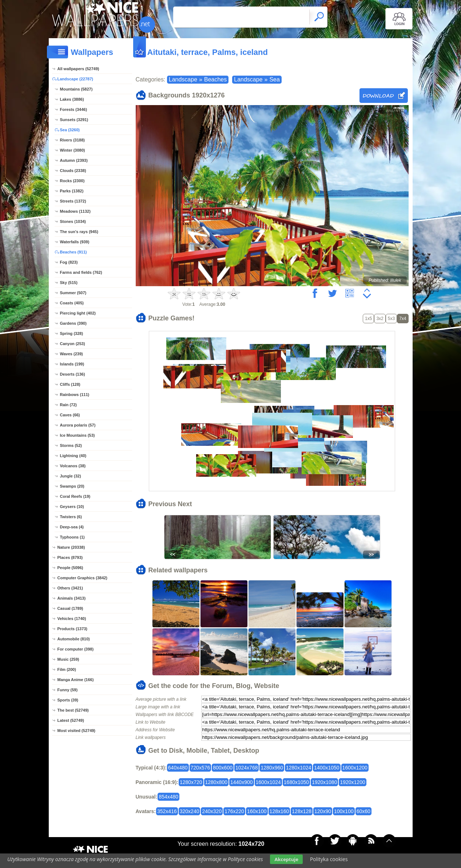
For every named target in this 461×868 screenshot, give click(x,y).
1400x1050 (327, 768)
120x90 (323, 811)
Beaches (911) (73, 252)
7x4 (403, 319)
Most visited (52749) (77, 731)
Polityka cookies (329, 859)
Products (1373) (73, 629)
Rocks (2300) (72, 181)
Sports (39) (68, 700)
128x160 (279, 811)
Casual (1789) (70, 608)
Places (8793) (70, 557)
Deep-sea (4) (72, 527)
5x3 (391, 319)
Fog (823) (69, 262)
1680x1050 (296, 782)
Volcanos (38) (73, 466)
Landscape (183, 79)
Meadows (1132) (75, 211)
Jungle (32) (71, 476)
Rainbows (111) (75, 395)
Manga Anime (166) (76, 680)
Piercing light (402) (78, 313)
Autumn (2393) (74, 160)
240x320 (212, 811)
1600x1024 (268, 782)
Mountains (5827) (76, 89)
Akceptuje (286, 859)
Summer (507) (73, 293)
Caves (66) (70, 415)
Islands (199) (72, 364)
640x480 (178, 768)
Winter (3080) (73, 150)
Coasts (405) (72, 303)
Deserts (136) (73, 374)
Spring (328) (72, 333)
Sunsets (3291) (74, 120)
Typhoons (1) (72, 537)
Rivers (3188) (73, 140)
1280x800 (216, 782)
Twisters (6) (71, 517)
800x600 (223, 768)
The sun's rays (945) (79, 232)
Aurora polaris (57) (78, 425)
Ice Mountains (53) (78, 435)
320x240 (190, 811)
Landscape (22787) (75, 79)
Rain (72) (68, 405)
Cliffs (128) (70, 384)
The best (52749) (73, 710)
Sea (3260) (70, 130)
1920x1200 (352, 782)
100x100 (344, 811)
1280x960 (272, 768)
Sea (274, 79)
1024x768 (247, 768)
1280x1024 (299, 768)
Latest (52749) (71, 720)
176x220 (234, 811)
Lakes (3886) (72, 99)
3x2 (380, 319)
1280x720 (191, 782)
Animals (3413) (72, 598)
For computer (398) (76, 649)
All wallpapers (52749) (78, 69)
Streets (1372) (73, 201)
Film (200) (67, 669)
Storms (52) (71, 445)
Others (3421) (70, 588)
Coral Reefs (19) (75, 496)
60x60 (363, 811)
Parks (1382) (72, 191)
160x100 (257, 811)
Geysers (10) (72, 507)
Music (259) (68, 659)
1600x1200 (355, 768)
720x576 (200, 768)
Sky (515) (69, 283)
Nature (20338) (71, 547)
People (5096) (70, 568)
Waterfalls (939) (75, 242)
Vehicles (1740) (72, 619)
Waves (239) (71, 354)
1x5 (368, 319)
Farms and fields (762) (81, 272)
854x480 (168, 797)
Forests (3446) (74, 109)
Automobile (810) (74, 639)
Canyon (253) (73, 344)
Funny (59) (68, 690)
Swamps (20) (72, 486)
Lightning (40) (73, 456)
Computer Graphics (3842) (83, 578)
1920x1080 (324, 782)
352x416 (167, 811)
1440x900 (242, 782)
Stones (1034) (73, 221)
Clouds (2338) (73, 171)
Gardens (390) (73, 323)
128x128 (302, 811)
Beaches (215, 79)
